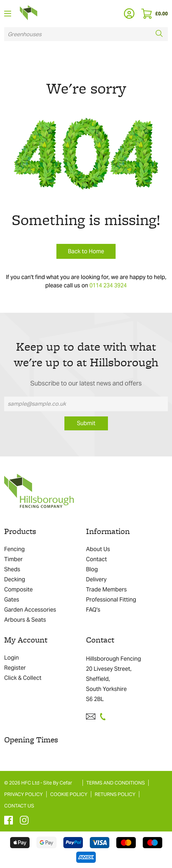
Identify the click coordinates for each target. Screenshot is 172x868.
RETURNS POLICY (115, 794)
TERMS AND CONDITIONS (116, 783)
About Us (98, 549)
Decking (15, 579)
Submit (86, 423)
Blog (92, 569)
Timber (13, 559)
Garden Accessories (30, 610)
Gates (12, 600)
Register (15, 668)
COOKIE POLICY (69, 794)
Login (11, 658)
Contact (96, 559)
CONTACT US (19, 806)
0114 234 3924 (108, 285)
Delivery (96, 579)
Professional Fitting (111, 600)
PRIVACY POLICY (24, 794)
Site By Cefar (58, 783)
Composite (18, 590)
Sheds (12, 569)
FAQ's (93, 610)
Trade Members (106, 590)
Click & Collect (23, 678)
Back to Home (86, 251)
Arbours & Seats (25, 620)
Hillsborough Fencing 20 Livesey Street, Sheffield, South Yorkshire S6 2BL (114, 679)
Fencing (14, 549)
